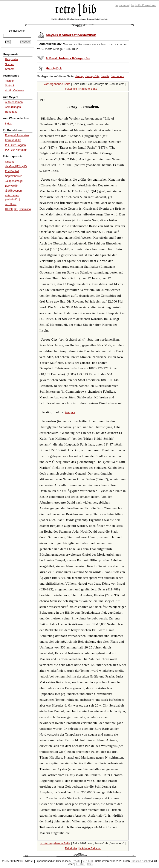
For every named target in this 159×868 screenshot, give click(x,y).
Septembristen (14, 176)
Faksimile (71, 89)
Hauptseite (11, 59)
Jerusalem (118, 76)
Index (8, 124)
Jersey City (92, 76)
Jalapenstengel (14, 181)
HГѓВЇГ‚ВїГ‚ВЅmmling (18, 209)
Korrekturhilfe (13, 140)
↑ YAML (76, 861)
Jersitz (105, 76)
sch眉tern (11, 204)
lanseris (10, 162)
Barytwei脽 (11, 186)
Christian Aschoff (140, 861)
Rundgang (11, 112)
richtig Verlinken (14, 91)
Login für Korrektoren (143, 5)
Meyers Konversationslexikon (71, 35)
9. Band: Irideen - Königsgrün (68, 58)
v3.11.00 (88, 861)
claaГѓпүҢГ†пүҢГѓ (16, 166)
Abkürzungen (13, 107)
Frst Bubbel (12, 171)
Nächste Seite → (90, 89)
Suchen (9, 64)
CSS (90, 864)
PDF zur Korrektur (16, 150)
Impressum (122, 5)
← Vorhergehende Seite (55, 84)
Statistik (10, 86)
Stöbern (10, 69)
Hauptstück (54, 68)
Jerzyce (70, 412)
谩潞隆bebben (13, 191)
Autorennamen (14, 102)
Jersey (79, 76)
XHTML (80, 864)
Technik (9, 81)
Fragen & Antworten (17, 135)
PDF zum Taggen (15, 145)
